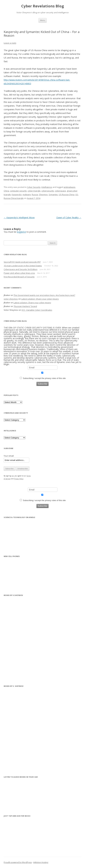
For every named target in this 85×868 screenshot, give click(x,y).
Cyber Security (34, 187)
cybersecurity (48, 191)
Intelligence (47, 187)
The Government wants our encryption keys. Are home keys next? (44, 295)
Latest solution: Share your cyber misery (40, 299)
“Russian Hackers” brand (25, 306)
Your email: (9, 456)
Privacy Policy (19, 479)
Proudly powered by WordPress (18, 862)
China (6, 191)
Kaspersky (17, 194)
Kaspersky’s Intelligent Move (19, 218)
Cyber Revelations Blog (43, 6)
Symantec (53, 194)
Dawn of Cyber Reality (69, 218)
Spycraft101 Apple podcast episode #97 (22, 262)
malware (27, 194)
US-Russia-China (67, 194)
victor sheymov (11, 299)
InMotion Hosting (41, 862)
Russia (35, 194)
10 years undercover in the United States (23, 266)
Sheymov (43, 194)
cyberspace (60, 191)
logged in (21, 232)
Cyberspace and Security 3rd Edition (21, 269)
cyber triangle (34, 191)
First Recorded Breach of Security (19, 277)
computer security (18, 191)
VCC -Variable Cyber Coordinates (37, 310)
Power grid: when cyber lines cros (19, 273)
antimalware (69, 187)
